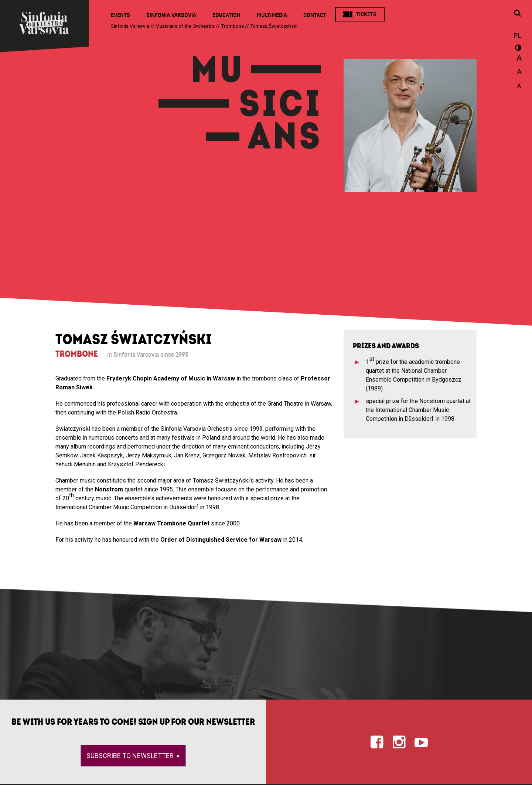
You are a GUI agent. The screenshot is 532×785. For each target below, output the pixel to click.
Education (226, 15)
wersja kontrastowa (517, 49)
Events (120, 15)
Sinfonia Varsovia (171, 15)
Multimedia (272, 15)
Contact (315, 15)
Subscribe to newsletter (131, 756)
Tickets (366, 14)
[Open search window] (517, 14)
